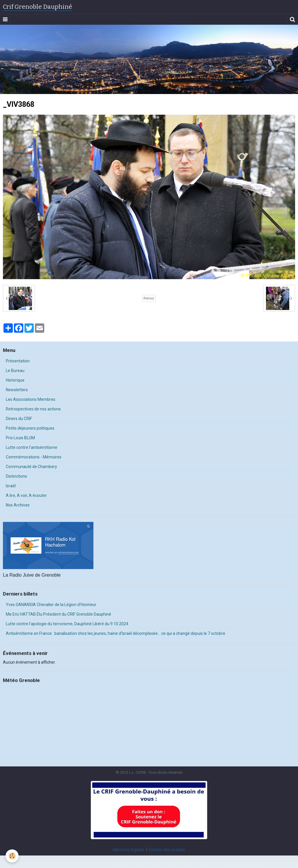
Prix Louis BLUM (20, 438)
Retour (149, 298)
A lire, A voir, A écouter (26, 495)
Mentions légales (128, 850)
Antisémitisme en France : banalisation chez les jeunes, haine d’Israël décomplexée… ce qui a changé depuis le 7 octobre (116, 633)
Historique (15, 380)
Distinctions (16, 476)
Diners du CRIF (19, 419)
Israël (11, 486)
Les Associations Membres (31, 399)
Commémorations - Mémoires (34, 457)
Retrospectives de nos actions (33, 409)
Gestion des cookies (167, 850)
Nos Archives (18, 505)
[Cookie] (12, 856)
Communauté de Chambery (31, 467)
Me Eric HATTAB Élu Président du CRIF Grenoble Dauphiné (58, 614)
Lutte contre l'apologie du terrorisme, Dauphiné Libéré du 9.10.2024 (67, 624)
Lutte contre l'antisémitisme (32, 447)
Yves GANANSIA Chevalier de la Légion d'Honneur (51, 605)
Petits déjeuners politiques (30, 428)
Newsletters (17, 390)
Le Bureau (15, 371)
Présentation (18, 361)
